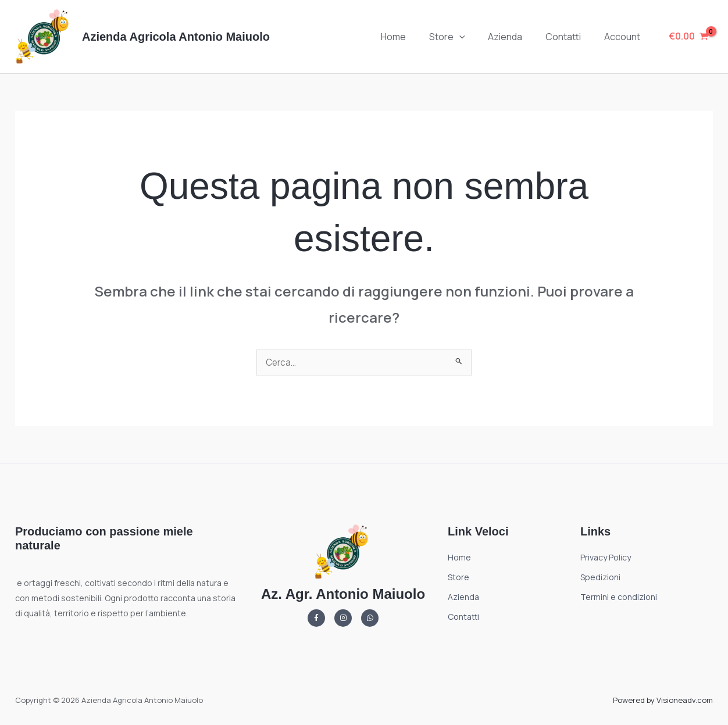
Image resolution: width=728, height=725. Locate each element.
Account (624, 37)
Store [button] (463, 37)
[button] (476, 37)
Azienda (517, 37)
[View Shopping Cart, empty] (688, 37)
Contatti (570, 37)
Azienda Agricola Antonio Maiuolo (176, 37)
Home (414, 37)
